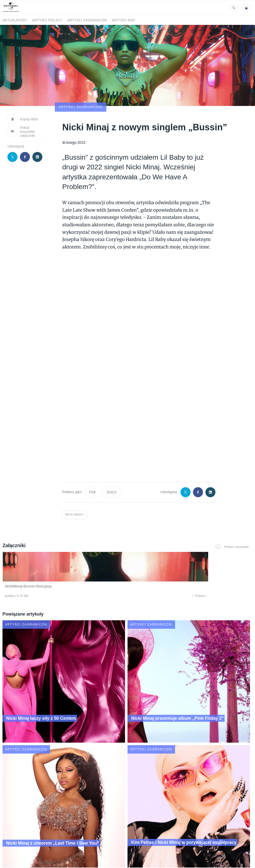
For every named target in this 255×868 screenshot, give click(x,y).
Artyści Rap (123, 20)
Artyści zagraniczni (87, 20)
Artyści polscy (47, 20)
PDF (93, 463)
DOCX (112, 463)
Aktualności (15, 20)
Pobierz (52, 568)
